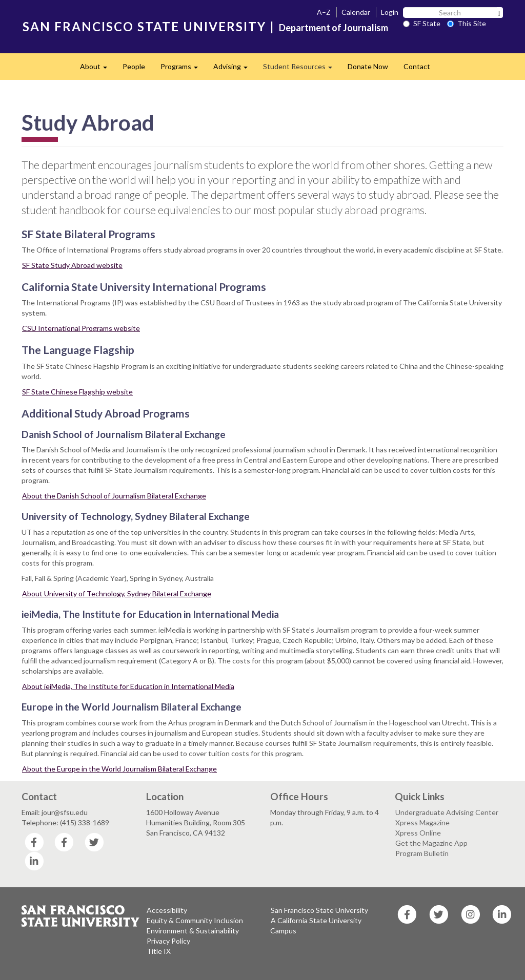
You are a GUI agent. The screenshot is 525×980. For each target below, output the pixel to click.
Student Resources (301, 69)
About (97, 69)
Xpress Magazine (422, 822)
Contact (417, 66)
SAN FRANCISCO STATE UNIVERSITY (144, 26)
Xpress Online (418, 833)
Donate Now (368, 66)
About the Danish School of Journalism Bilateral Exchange (114, 496)
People (134, 66)
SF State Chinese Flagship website (77, 392)
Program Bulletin (422, 853)
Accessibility (167, 910)
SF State (422, 23)
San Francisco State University (319, 910)
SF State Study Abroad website (72, 265)
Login (390, 12)
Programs (183, 69)
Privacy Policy (168, 941)
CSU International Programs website (81, 328)
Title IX (159, 951)
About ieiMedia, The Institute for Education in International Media (128, 686)
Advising (234, 69)
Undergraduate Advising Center (447, 812)
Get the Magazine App (431, 843)
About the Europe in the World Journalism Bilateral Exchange (119, 769)
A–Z (324, 12)
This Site (467, 23)
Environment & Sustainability (193, 931)
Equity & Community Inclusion (195, 920)
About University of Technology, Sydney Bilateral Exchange (117, 593)
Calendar (356, 12)
